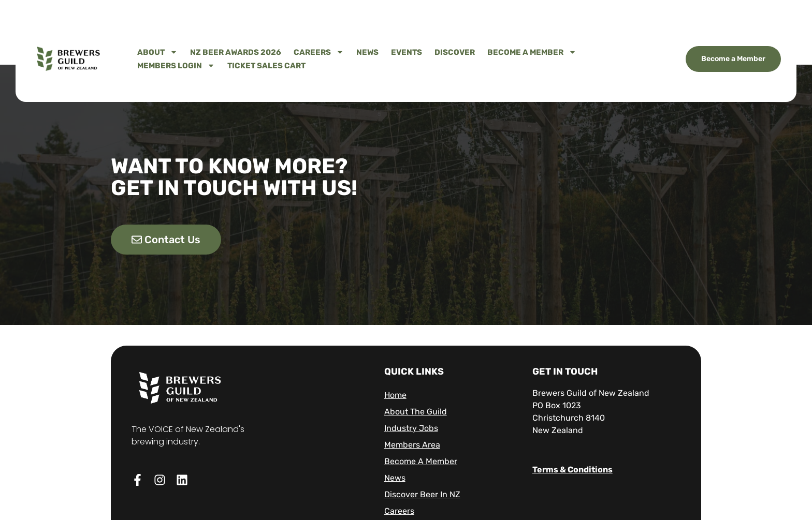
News (367, 52)
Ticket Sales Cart (266, 66)
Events (407, 52)
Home (395, 395)
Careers (319, 52)
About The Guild (416, 412)
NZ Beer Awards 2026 (236, 52)
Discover (455, 52)
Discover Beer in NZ (422, 494)
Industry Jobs (411, 428)
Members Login (176, 66)
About (157, 52)
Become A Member (532, 52)
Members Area (412, 445)
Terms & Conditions (572, 470)
